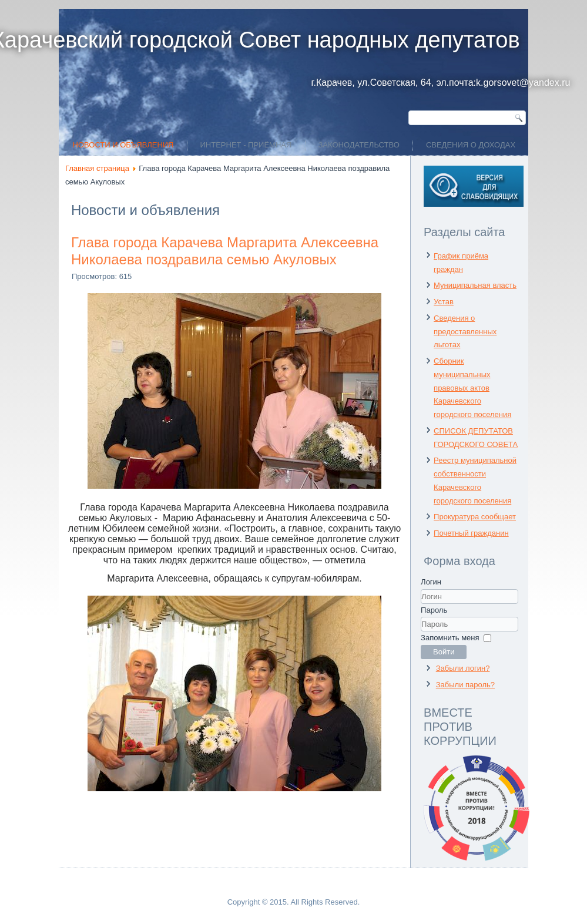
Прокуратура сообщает (475, 517)
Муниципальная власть (475, 285)
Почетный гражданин (471, 533)
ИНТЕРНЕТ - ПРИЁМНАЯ (246, 145)
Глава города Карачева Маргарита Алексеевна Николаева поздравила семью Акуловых (225, 251)
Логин (431, 582)
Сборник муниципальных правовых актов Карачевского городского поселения (472, 388)
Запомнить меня (450, 638)
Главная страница (97, 168)
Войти (444, 652)
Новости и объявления (123, 145)
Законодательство (359, 145)
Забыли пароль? (465, 685)
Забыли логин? (463, 668)
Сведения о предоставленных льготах (465, 332)
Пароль (434, 610)
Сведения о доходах (471, 145)
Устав (444, 302)
